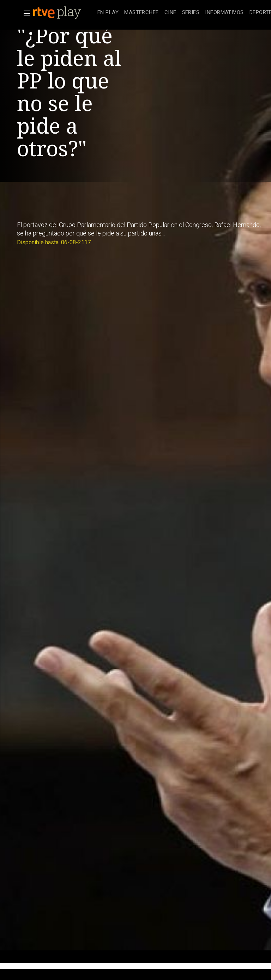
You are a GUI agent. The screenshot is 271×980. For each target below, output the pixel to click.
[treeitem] (108, 13)
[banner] (64, 13)
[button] (25, 13)
